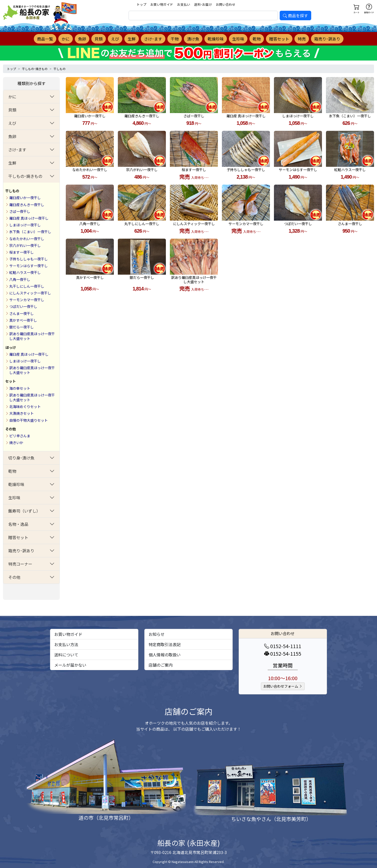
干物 (175, 39)
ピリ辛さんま (20, 436)
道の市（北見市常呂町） (106, 818)
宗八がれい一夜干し (25, 245)
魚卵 (82, 39)
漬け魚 (193, 39)
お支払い (184, 4)
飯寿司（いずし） (24, 511)
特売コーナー (20, 564)
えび (115, 39)
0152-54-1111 (283, 646)
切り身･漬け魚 (21, 458)
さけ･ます (153, 39)
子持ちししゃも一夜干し (29, 259)
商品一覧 (45, 39)
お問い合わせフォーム (283, 686)
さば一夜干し (20, 211)
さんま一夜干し (22, 313)
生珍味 (238, 39)
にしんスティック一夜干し (30, 293)
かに (66, 39)
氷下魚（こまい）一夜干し (30, 232)
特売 (302, 39)
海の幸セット (20, 388)
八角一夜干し (20, 279)
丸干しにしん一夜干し (27, 286)
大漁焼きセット (22, 413)
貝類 (99, 39)
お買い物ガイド (162, 4)
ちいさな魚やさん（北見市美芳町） (271, 819)
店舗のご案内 (161, 665)
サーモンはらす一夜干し (29, 266)
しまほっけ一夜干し (25, 225)
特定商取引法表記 (165, 644)
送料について (66, 655)
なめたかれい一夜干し (27, 239)
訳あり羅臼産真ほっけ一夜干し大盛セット (32, 336)
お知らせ (157, 634)
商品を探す (295, 16)
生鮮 (132, 39)
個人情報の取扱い (165, 655)
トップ (141, 4)
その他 (11, 429)
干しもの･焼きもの (35, 69)
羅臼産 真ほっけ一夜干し (29, 218)
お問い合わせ (226, 4)
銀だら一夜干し (22, 327)
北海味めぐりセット (25, 406)
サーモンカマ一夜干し (27, 300)
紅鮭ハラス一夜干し (25, 272)
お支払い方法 (66, 644)
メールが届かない (70, 665)
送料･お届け (203, 4)
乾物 (257, 39)
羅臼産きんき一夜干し (27, 205)
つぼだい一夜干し (23, 306)
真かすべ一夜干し (23, 320)
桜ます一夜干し (22, 252)
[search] (203, 16)
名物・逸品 (18, 524)
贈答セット (279, 39)
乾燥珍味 (216, 39)
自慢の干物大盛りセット (29, 420)
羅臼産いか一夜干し (25, 198)
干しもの (60, 69)
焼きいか (16, 443)
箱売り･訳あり (327, 39)
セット (11, 381)
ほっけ (11, 347)
